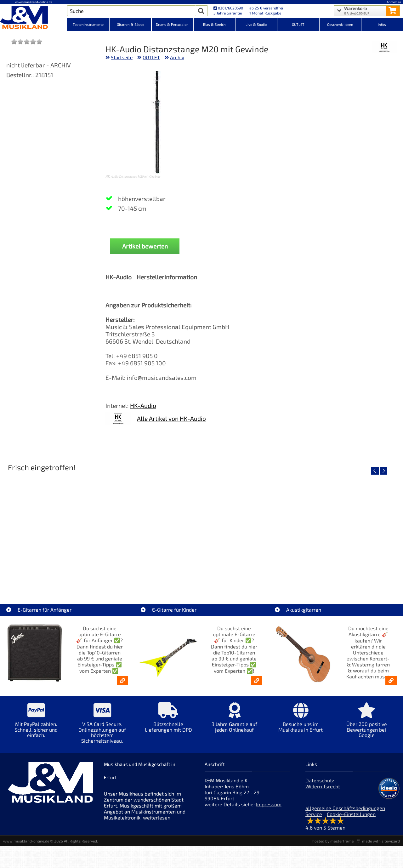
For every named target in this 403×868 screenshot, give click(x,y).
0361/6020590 (228, 8)
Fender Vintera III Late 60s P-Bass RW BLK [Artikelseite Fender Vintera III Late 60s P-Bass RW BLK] (350, 574)
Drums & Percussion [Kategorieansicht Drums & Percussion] (172, 24)
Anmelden (394, 2)
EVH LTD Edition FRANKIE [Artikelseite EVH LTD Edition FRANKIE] (53, 574)
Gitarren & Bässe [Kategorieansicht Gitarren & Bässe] (131, 24)
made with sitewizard (381, 841)
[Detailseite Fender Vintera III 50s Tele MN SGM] (152, 529)
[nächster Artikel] (383, 471)
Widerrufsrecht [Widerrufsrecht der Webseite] (323, 786)
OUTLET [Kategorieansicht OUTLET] (298, 24)
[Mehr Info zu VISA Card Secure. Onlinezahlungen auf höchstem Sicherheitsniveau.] (102, 727)
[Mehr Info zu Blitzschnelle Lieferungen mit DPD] (168, 722)
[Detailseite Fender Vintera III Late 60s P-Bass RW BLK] (350, 529)
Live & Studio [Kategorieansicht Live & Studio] (256, 24)
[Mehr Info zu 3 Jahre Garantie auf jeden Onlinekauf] (235, 722)
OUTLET (151, 57)
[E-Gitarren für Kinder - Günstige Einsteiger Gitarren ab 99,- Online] (257, 680)
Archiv (177, 57)
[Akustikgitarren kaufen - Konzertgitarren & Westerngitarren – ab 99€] (391, 680)
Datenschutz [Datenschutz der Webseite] (320, 780)
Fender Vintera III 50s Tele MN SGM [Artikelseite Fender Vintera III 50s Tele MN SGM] (152, 574)
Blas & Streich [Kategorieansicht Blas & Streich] (214, 24)
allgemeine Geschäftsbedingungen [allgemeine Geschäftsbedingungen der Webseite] (345, 808)
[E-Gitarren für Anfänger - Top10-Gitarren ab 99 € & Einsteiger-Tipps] (122, 680)
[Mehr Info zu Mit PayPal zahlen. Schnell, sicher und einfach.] (36, 725)
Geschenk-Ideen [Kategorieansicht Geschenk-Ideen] (340, 24)
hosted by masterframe (333, 841)
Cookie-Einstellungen (351, 814)
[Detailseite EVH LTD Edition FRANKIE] (53, 529)
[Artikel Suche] (131, 11)
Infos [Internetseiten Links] (382, 24)
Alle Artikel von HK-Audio (171, 418)
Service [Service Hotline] (314, 814)
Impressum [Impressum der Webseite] (269, 804)
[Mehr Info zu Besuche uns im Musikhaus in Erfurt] (301, 722)
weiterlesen (157, 817)
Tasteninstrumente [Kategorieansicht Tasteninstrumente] (88, 24)
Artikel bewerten (145, 246)
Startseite (122, 57)
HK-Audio (143, 405)
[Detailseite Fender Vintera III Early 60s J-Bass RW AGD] (251, 529)
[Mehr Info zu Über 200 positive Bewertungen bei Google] (367, 725)
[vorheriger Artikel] (375, 471)
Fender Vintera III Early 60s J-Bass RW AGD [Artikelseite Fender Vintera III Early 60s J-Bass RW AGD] (252, 574)
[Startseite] (34, 18)
